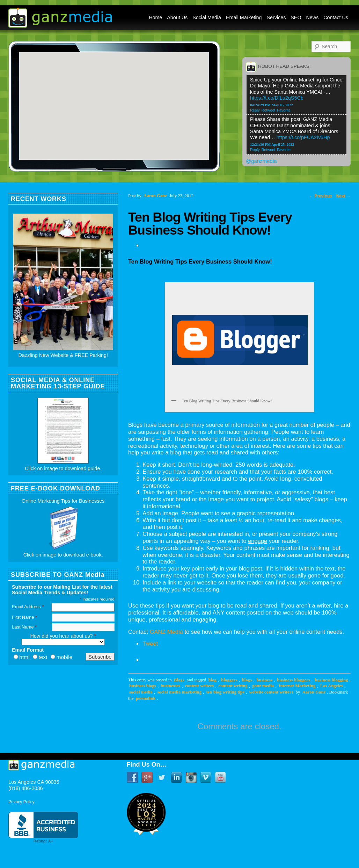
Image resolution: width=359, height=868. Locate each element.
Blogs (179, 680)
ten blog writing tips (225, 692)
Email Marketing (244, 17)
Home (155, 17)
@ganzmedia (261, 161)
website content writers (271, 692)
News (313, 17)
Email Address (28, 607)
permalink (146, 698)
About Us (177, 17)
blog (213, 680)
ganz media (263, 686)
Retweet (269, 110)
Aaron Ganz (314, 692)
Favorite (284, 110)
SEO (296, 17)
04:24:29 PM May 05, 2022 (272, 105)
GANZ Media (166, 632)
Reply (255, 110)
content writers (200, 686)
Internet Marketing (297, 686)
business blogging (331, 680)
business (265, 680)
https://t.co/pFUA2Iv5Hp (303, 137)
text (43, 657)
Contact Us (336, 17)
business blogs (143, 686)
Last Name (24, 627)
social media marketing (179, 692)
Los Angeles (332, 686)
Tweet (150, 644)
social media (141, 692)
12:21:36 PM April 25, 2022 (272, 144)
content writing (233, 686)
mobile (64, 657)
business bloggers (294, 680)
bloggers (229, 680)
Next (343, 196)
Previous (321, 196)
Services (276, 17)
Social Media (207, 17)
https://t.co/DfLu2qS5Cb (277, 98)
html (24, 657)
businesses (170, 686)
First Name (24, 617)
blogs (247, 680)
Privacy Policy (21, 802)
